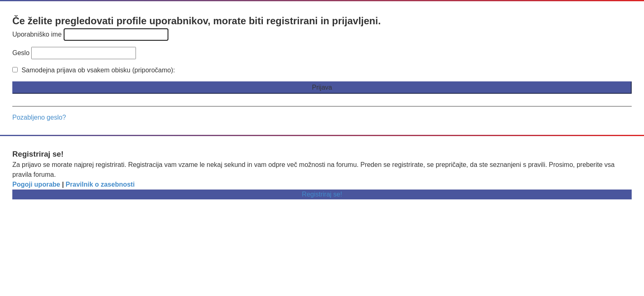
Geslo (21, 53)
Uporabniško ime (37, 34)
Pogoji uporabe (36, 184)
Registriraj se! (322, 194)
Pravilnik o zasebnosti (100, 184)
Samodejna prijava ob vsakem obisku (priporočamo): (94, 70)
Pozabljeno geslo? (39, 117)
